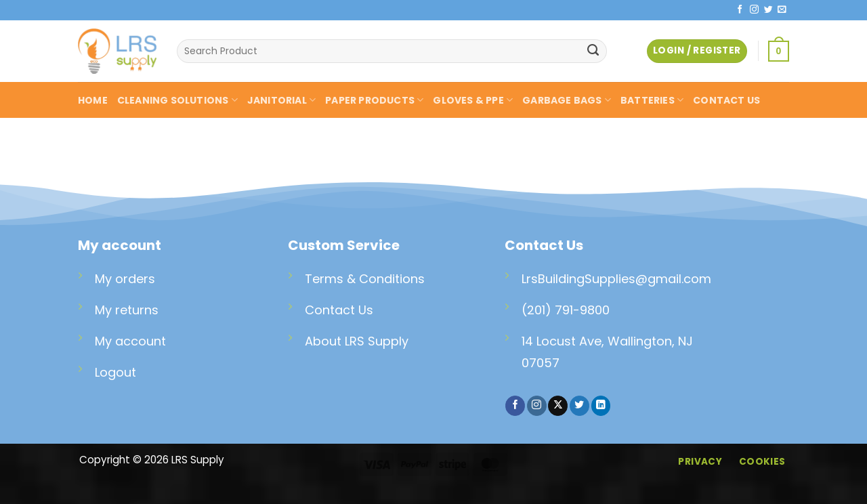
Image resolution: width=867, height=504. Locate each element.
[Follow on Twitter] (768, 10)
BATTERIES (652, 100)
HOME (93, 100)
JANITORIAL (281, 100)
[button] (779, 51)
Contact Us (339, 310)
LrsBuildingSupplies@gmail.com (616, 279)
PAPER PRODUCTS (374, 100)
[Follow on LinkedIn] (601, 406)
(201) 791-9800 (566, 310)
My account (130, 341)
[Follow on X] (558, 406)
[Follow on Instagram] (754, 10)
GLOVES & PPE (473, 100)
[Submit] (593, 51)
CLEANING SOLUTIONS (177, 100)
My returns (127, 310)
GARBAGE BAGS (567, 100)
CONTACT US (726, 100)
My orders (125, 279)
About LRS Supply (357, 341)
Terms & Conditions (365, 279)
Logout (115, 372)
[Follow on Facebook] (740, 10)
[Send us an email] (782, 10)
